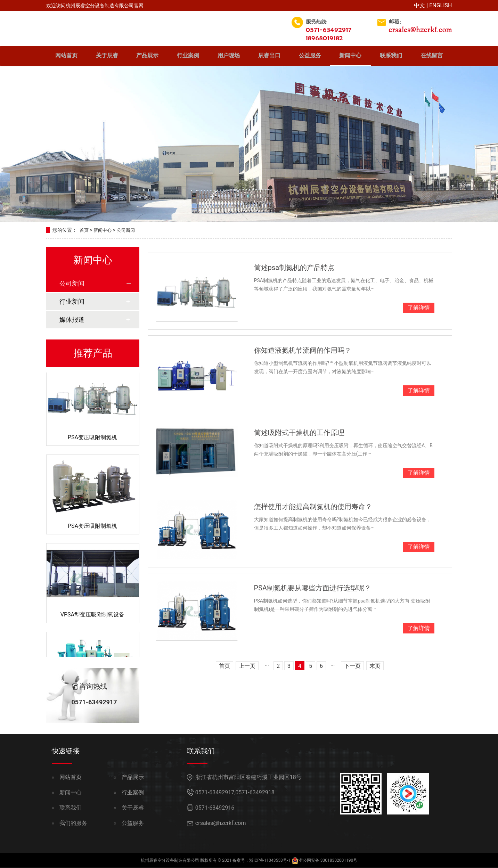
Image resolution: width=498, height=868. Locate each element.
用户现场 (229, 56)
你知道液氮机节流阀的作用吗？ (303, 351)
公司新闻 (129, 231)
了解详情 (419, 308)
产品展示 (147, 56)
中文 (419, 5)
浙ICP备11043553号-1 (270, 861)
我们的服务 (73, 823)
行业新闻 (72, 302)
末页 (375, 667)
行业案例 (188, 56)
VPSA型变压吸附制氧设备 (92, 616)
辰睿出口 (269, 56)
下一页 (352, 667)
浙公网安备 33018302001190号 (328, 861)
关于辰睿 (107, 56)
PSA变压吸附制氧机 (92, 527)
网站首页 (66, 56)
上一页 (247, 667)
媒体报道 (72, 320)
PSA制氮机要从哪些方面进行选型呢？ (313, 589)
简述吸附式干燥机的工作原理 (299, 433)
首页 (84, 231)
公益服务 (310, 56)
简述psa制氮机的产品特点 (294, 268)
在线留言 (432, 56)
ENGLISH (440, 5)
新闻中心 (350, 56)
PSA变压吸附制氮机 (92, 439)
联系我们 (391, 56)
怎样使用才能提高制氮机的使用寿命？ (313, 507)
